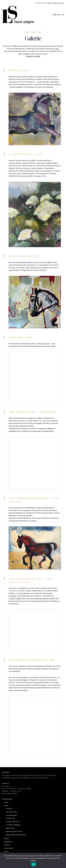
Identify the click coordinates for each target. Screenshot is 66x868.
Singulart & (30, 56)
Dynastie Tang (24, 421)
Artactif (37, 56)
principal (58, 15)
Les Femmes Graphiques (13, 825)
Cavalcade (9, 809)
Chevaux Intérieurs (12, 812)
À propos (7, 838)
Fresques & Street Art (13, 822)
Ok (34, 864)
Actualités (7, 845)
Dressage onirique (11, 815)
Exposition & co (8, 842)
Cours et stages (9, 848)
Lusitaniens (13, 591)
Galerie (6, 806)
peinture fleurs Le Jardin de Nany (16, 835)
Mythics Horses (11, 828)
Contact (6, 851)
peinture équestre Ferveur (14, 831)
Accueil (6, 802)
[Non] (63, 860)
